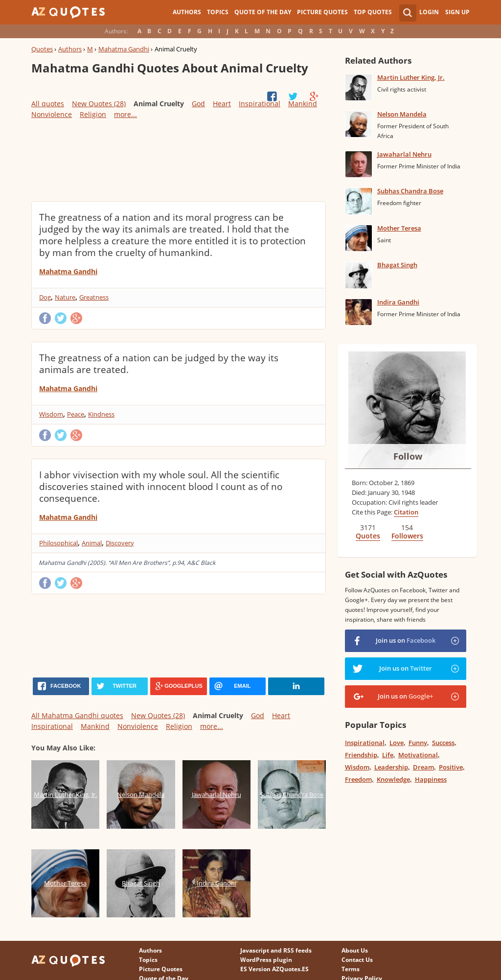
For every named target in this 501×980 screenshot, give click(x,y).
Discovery (120, 543)
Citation (406, 512)
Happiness (431, 779)
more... (125, 114)
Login (429, 12)
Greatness (94, 297)
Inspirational (260, 104)
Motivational (418, 755)
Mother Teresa (399, 228)
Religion (93, 114)
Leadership (391, 767)
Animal (92, 543)
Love (397, 743)
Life (388, 755)
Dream (423, 767)
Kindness (101, 414)
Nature (65, 297)
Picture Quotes (322, 12)
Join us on (406, 640)
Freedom (358, 779)
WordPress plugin (266, 960)
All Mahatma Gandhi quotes (77, 715)
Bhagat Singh (397, 265)
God (198, 104)
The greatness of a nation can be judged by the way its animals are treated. (159, 364)
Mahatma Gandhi (124, 49)
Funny (418, 743)
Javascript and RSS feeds (276, 950)
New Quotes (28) (99, 104)
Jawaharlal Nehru (404, 154)
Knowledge (393, 779)
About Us (355, 950)
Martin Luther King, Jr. (411, 77)
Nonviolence (52, 114)
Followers (407, 536)
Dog (45, 297)
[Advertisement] (179, 160)
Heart (222, 104)
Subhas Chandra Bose (410, 191)
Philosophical (58, 543)
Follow (408, 456)
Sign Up (457, 12)
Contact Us (357, 960)
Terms (351, 969)
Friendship (361, 755)
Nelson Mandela (402, 114)
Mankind (303, 104)
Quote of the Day (263, 12)
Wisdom (51, 414)
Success (443, 743)
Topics (218, 12)
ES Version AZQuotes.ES (274, 969)
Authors (187, 12)
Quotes (42, 49)
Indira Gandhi (398, 302)
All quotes (48, 104)
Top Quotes (373, 12)
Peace (76, 414)
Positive (451, 767)
